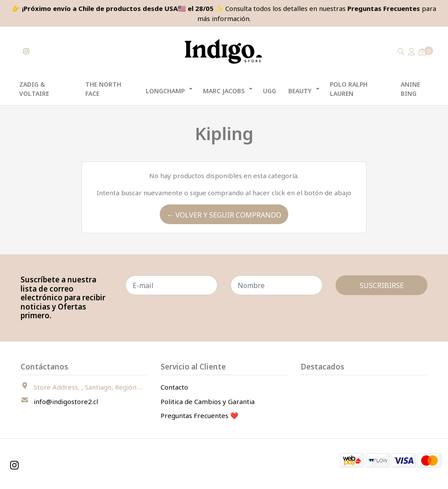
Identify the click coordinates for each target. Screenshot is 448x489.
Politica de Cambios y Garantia (208, 401)
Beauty (300, 91)
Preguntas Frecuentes (384, 8)
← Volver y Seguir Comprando (224, 215)
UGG (269, 91)
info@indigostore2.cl (66, 401)
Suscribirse (382, 285)
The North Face (103, 89)
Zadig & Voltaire (34, 89)
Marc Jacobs (224, 91)
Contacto (174, 387)
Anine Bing (410, 89)
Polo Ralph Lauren (349, 89)
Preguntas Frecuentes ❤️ (199, 415)
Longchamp (165, 91)
